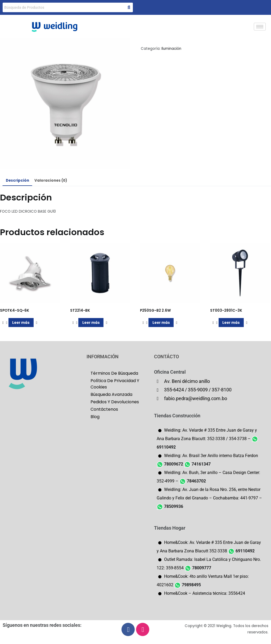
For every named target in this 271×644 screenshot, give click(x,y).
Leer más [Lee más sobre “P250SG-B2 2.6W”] (161, 323)
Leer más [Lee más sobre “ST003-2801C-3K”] (231, 323)
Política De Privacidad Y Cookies (115, 384)
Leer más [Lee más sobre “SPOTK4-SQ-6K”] (21, 323)
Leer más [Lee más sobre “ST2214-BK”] (91, 323)
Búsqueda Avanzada (111, 394)
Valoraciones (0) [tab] (51, 180)
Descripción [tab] (17, 180)
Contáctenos (104, 409)
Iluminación (171, 49)
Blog (95, 417)
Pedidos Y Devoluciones (115, 402)
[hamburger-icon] (260, 27)
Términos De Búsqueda (114, 373)
